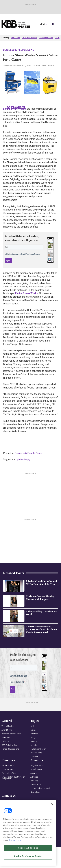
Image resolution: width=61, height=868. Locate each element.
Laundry (34, 741)
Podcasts (5, 741)
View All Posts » (8, 726)
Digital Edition (36, 769)
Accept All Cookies (28, 848)
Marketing (34, 745)
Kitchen (33, 730)
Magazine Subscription (40, 766)
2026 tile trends (46, 38)
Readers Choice (8, 766)
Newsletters (35, 792)
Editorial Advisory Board (40, 788)
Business (34, 734)
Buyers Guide (36, 785)
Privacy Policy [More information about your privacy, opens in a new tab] (15, 840)
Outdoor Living (36, 753)
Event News (6, 738)
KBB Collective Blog (9, 745)
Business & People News (19, 50)
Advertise (34, 777)
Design (33, 738)
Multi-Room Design (38, 749)
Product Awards (8, 769)
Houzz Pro (15, 38)
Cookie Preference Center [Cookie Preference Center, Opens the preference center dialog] (28, 856)
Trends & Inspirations (10, 749)
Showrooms (35, 757)
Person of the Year (9, 773)
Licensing (34, 781)
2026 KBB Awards (30, 38)
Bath (32, 726)
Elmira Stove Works (14, 109)
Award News (7, 730)
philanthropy (24, 460)
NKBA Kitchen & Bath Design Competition (13, 778)
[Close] (52, 804)
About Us (34, 773)
